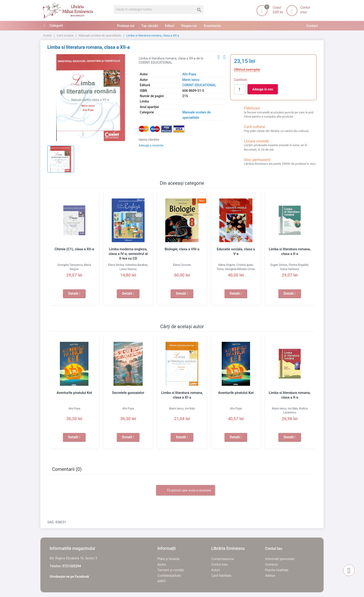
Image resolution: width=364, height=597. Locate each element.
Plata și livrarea (168, 559)
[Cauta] (158, 10)
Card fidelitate (221, 576)
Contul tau (274, 549)
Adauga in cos (263, 89)
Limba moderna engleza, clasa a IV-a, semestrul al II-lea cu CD (128, 254)
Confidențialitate (169, 576)
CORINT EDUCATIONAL (199, 85)
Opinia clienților (149, 140)
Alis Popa (189, 74)
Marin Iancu (191, 80)
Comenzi (271, 564)
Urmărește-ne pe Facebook (69, 577)
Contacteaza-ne (223, 559)
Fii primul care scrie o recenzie (185, 491)
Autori (216, 570)
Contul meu (219, 564)
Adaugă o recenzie (151, 145)
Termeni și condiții (171, 570)
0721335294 (72, 566)
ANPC (162, 581)
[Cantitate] (240, 89)
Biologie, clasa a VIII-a (182, 249)
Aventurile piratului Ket (74, 393)
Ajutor (162, 564)
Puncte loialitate (277, 570)
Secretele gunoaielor (128, 393)
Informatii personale (280, 559)
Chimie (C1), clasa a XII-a (74, 249)
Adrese (270, 576)
